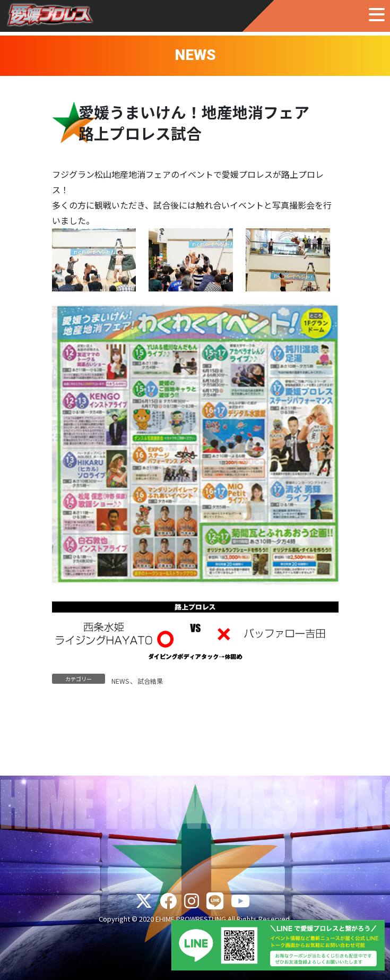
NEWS (120, 681)
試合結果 (150, 681)
